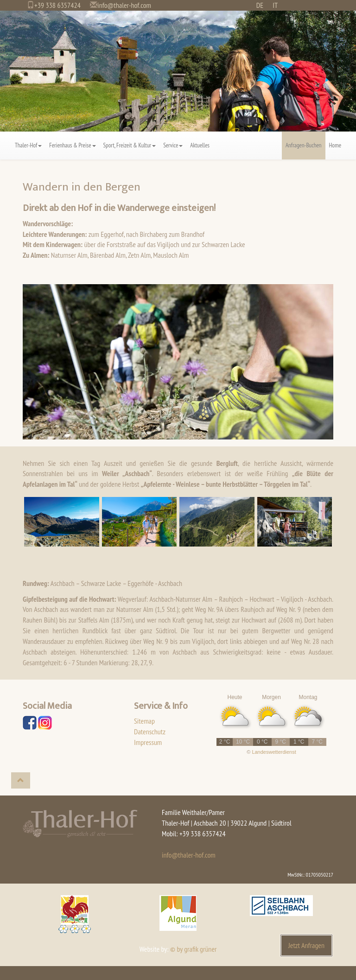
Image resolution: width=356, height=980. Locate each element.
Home (335, 145)
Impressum (148, 742)
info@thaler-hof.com (124, 5)
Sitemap (144, 721)
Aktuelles (200, 145)
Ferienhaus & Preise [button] (72, 145)
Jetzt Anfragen (306, 945)
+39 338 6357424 (57, 5)
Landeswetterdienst (274, 752)
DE (260, 5)
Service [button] (173, 145)
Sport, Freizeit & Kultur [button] (130, 145)
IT (275, 5)
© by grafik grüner (193, 949)
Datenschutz (150, 732)
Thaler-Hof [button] (28, 145)
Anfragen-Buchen (304, 145)
